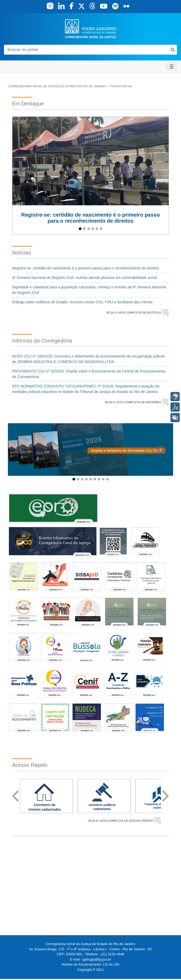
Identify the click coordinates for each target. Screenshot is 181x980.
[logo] (91, 29)
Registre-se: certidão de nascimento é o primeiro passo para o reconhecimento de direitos (86, 268)
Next (166, 796)
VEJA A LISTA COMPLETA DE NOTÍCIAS (133, 313)
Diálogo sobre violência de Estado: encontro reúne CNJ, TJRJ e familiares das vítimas (82, 302)
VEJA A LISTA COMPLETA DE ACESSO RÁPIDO (120, 821)
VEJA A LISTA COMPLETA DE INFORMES (133, 402)
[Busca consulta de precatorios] (173, 50)
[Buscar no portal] (86, 50)
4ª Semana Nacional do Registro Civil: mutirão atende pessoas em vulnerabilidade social (84, 278)
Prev (15, 796)
